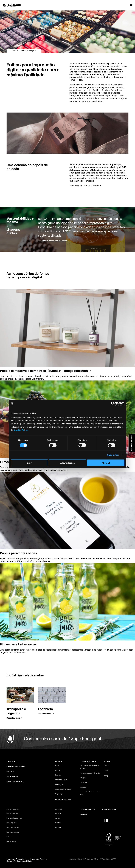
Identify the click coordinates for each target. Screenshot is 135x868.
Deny (29, 463)
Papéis (58, 766)
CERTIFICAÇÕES (12, 777)
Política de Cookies (39, 859)
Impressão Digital (61, 780)
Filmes (58, 770)
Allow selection (67, 463)
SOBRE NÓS (11, 762)
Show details (113, 455)
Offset (106, 770)
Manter (58, 823)
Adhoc (58, 818)
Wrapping (83, 778)
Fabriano (10, 837)
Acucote (58, 828)
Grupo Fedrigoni (12, 813)
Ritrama (58, 813)
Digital (106, 766)
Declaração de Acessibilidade (19, 861)
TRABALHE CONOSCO (87, 809)
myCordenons (11, 842)
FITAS (106, 776)
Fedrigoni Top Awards (14, 828)
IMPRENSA (83, 814)
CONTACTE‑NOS (110, 809)
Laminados (83, 782)
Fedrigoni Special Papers (15, 818)
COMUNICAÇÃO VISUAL (88, 762)
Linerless (58, 775)
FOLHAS (107, 762)
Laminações (60, 784)
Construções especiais (63, 789)
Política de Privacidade (16, 859)
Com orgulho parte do (62, 739)
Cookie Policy (21, 430)
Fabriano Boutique (13, 832)
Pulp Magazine (11, 823)
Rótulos (59, 762)
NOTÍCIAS (10, 772)
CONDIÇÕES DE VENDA (15, 782)
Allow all (106, 463)
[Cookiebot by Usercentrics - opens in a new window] (113, 404)
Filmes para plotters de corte (90, 773)
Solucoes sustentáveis (16, 767)
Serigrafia (83, 787)
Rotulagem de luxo (63, 800)
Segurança (59, 794)
